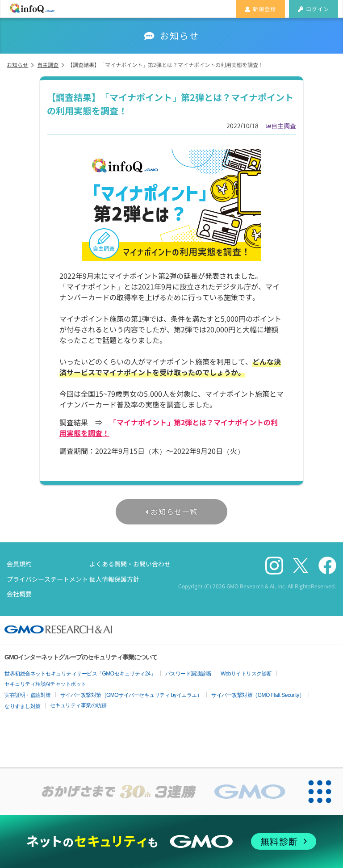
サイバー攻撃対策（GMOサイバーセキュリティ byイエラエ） (131, 695)
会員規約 (19, 564)
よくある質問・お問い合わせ (130, 564)
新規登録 (260, 9)
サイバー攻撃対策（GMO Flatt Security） (258, 695)
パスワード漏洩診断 (188, 674)
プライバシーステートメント (47, 579)
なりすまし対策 (23, 706)
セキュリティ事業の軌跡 (78, 705)
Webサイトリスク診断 (246, 674)
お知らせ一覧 (174, 512)
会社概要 (19, 594)
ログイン (314, 9)
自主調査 (284, 126)
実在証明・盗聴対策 (28, 695)
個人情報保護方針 (114, 579)
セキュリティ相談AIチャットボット (45, 684)
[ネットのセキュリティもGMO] (171, 841)
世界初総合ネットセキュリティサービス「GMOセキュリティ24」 (80, 674)
